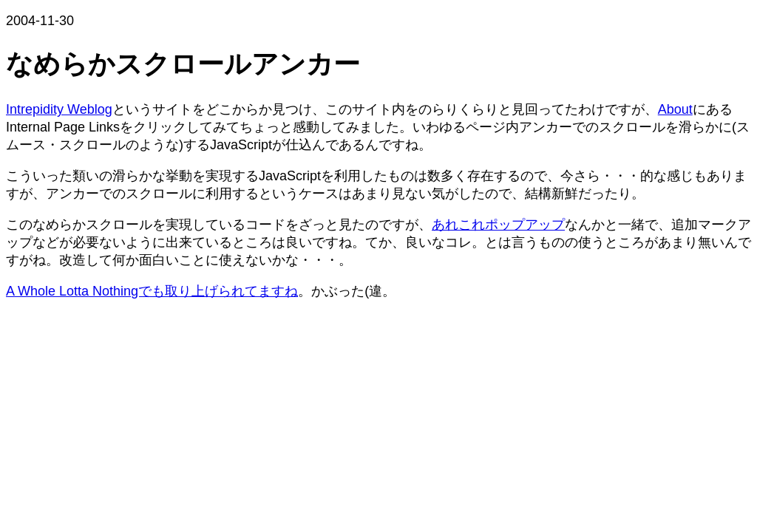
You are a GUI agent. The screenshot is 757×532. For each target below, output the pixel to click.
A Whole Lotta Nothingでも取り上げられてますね (152, 291)
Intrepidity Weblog (59, 109)
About (675, 109)
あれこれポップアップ (498, 225)
